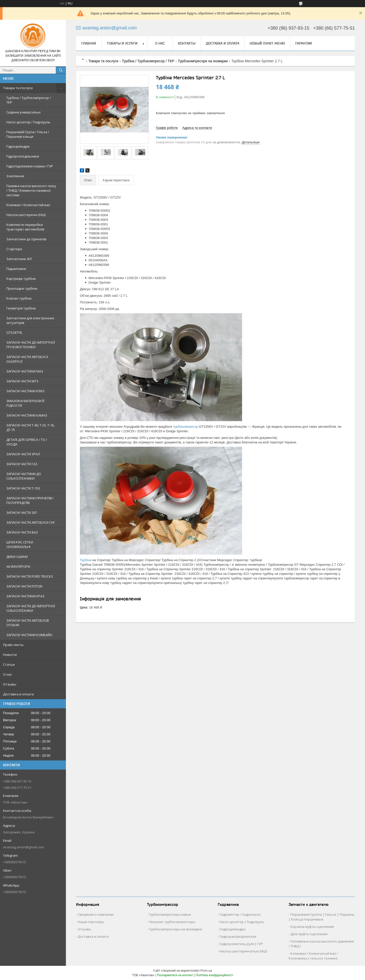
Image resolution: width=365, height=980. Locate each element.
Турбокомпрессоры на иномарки (175, 929)
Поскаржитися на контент (175, 975)
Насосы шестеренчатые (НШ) (243, 951)
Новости (10, 655)
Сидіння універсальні (23, 112)
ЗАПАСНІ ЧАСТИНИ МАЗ (25, 371)
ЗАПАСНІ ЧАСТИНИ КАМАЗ (27, 415)
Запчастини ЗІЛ (19, 259)
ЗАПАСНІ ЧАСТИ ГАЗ (22, 464)
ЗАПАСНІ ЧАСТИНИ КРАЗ (25, 596)
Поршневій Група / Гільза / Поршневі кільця (28, 134)
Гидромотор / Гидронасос (240, 914)
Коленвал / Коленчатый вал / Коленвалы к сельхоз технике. (313, 956)
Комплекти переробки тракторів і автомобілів (25, 227)
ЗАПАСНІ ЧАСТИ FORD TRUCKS (30, 576)
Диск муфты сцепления (309, 934)
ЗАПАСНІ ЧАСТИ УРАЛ (23, 454)
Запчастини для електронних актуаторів (30, 320)
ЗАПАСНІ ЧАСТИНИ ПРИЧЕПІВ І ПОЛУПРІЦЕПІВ (30, 500)
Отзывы (10, 684)
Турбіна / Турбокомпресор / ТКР (29, 100)
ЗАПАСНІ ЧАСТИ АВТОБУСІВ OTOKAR (28, 623)
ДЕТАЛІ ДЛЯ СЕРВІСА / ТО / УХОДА (27, 442)
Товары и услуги (122, 43)
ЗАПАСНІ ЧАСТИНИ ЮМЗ (25, 391)
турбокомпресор (186, 427)
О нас (7, 674)
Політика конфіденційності (214, 975)
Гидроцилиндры (233, 929)
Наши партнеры (91, 922)
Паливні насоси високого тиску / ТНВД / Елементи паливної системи (31, 190)
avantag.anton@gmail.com (23, 847)
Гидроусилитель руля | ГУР (241, 944)
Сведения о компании (96, 914)
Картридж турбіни (21, 279)
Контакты (187, 43)
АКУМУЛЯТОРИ (18, 566)
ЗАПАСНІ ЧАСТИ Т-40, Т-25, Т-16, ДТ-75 (30, 427)
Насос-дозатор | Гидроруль (242, 922)
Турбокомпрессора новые (170, 914)
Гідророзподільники (23, 156)
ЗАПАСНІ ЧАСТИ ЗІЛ (22, 513)
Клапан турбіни (19, 298)
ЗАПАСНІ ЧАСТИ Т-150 (23, 488)
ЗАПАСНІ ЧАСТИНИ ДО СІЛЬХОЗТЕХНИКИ (24, 476)
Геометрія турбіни (21, 308)
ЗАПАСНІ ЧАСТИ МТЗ (22, 381)
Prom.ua (206, 971)
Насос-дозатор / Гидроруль (28, 122)
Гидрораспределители (238, 936)
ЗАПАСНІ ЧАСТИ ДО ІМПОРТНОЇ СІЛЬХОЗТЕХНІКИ (31, 608)
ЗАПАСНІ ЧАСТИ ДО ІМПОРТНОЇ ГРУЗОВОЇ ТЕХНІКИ (31, 345)
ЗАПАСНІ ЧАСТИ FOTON (24, 586)
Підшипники (16, 269)
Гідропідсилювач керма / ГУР (30, 166)
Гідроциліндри (18, 146)
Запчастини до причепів (26, 239)
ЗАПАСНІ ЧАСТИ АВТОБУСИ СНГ (31, 522)
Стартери (14, 249)
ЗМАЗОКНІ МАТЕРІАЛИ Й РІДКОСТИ (25, 403)
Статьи (9, 664)
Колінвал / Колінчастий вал (28, 205)
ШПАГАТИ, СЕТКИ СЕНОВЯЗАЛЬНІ (20, 544)
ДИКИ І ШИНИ (17, 557)
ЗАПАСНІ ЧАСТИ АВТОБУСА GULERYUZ (27, 359)
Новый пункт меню (267, 43)
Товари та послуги (18, 88)
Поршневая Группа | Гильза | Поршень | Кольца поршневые (322, 917)
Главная (89, 43)
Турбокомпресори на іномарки (203, 61)
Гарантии (304, 43)
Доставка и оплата (18, 694)
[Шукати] (61, 70)
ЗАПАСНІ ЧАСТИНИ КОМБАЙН (29, 635)
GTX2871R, (14, 332)
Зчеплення (15, 176)
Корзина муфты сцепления (312, 927)
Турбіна (86, 560)
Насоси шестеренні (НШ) (26, 215)
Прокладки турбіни (22, 288)
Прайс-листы (13, 645)
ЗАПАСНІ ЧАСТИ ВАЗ (22, 532)
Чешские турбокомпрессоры (172, 922)
